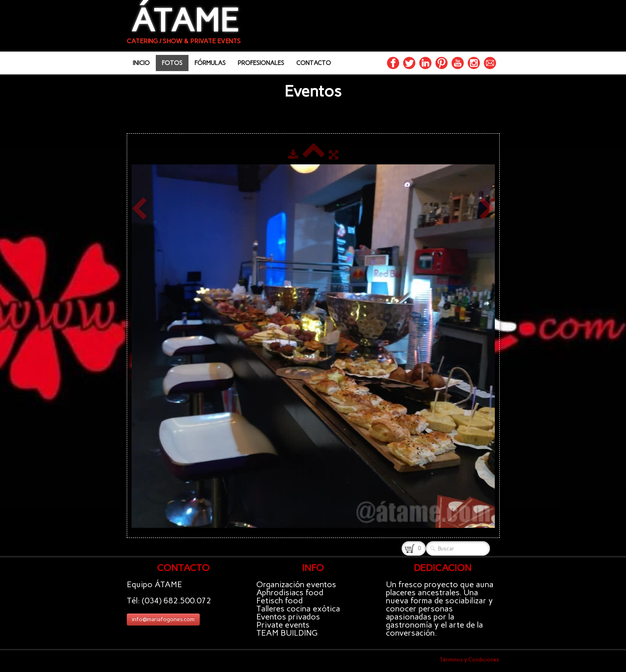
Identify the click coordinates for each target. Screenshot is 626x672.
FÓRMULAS (210, 63)
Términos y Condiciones (470, 660)
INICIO (141, 63)
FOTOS (172, 63)
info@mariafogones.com (163, 619)
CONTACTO (314, 63)
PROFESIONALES (261, 63)
